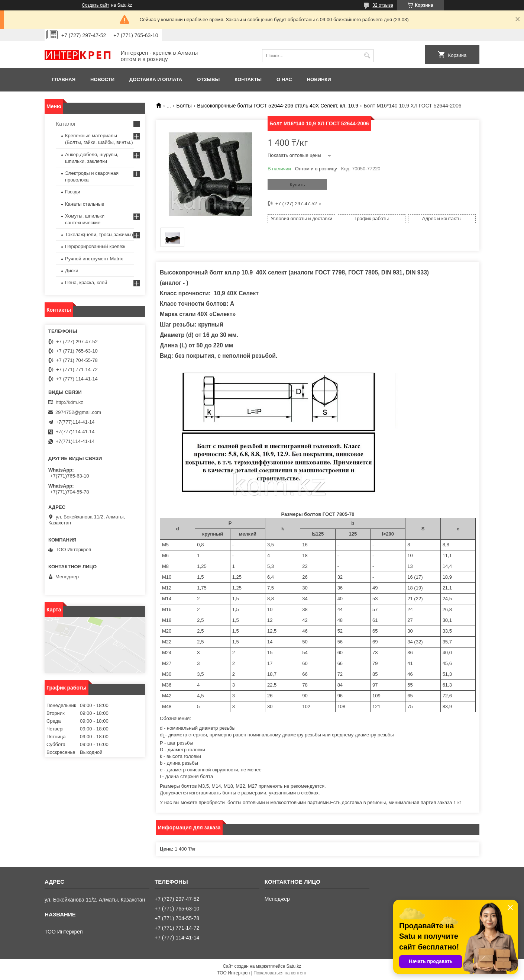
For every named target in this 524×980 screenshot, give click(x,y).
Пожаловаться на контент (280, 973)
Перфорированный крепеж (95, 246)
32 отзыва (383, 5)
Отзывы (208, 79)
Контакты (248, 79)
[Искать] (367, 56)
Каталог (66, 124)
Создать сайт (96, 5)
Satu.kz (294, 966)
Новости (102, 79)
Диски (72, 271)
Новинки (319, 79)
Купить (297, 185)
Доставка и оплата (156, 79)
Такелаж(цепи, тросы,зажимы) (99, 234)
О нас (284, 79)
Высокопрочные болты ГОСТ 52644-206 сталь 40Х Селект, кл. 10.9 (278, 106)
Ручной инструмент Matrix (94, 259)
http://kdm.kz (69, 402)
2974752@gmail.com (78, 412)
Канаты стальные (85, 204)
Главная (64, 79)
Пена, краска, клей (86, 282)
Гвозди (73, 192)
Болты (184, 106)
